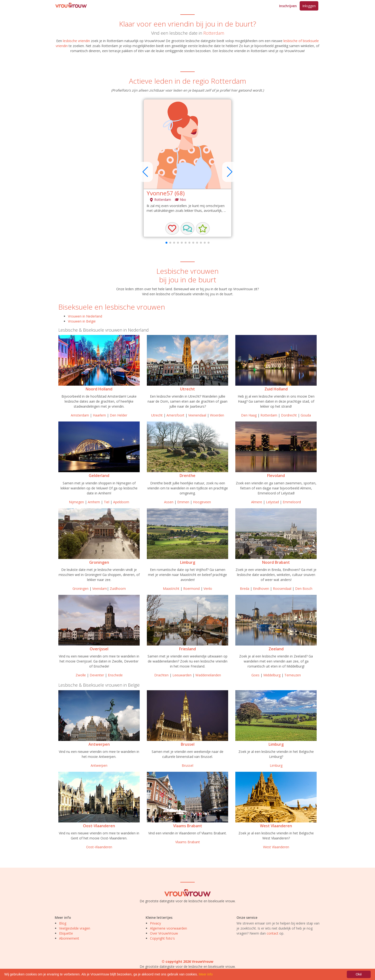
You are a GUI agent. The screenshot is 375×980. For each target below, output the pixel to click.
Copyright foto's (162, 938)
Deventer (97, 675)
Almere (257, 502)
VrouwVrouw (294, 51)
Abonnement (69, 938)
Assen (169, 502)
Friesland (187, 649)
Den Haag (249, 415)
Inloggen (309, 6)
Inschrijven (288, 6)
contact (273, 933)
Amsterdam (80, 415)
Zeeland (276, 649)
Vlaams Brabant (188, 826)
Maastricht (171, 589)
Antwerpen (99, 744)
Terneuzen (293, 675)
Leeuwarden (182, 675)
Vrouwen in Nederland (85, 316)
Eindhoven (261, 589)
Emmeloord (292, 502)
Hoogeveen (202, 502)
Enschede (115, 675)
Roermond (191, 589)
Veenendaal (197, 415)
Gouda (306, 415)
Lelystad (272, 502)
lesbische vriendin (76, 41)
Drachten (161, 675)
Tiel (107, 502)
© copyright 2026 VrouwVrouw (187, 961)
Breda (245, 589)
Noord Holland (99, 389)
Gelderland (99, 476)
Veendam (100, 589)
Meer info (206, 974)
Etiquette (66, 933)
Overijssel (99, 649)
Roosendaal (282, 589)
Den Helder (119, 415)
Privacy (155, 923)
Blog (63, 923)
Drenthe (187, 476)
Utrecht (187, 389)
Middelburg (272, 675)
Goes (255, 675)
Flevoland (276, 476)
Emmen (183, 502)
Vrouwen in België (82, 321)
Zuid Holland (276, 389)
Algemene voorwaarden (168, 928)
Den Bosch (304, 589)
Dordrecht (289, 415)
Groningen (99, 562)
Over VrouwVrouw (164, 933)
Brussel (188, 744)
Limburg (188, 562)
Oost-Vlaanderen (99, 826)
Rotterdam (214, 33)
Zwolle (81, 675)
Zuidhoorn (118, 589)
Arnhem (94, 502)
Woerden (217, 415)
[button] (187, 229)
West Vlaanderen (276, 826)
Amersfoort (175, 415)
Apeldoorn (121, 502)
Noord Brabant (276, 562)
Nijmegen (76, 502)
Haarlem (99, 415)
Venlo (208, 589)
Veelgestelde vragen (75, 928)
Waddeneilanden (208, 675)
